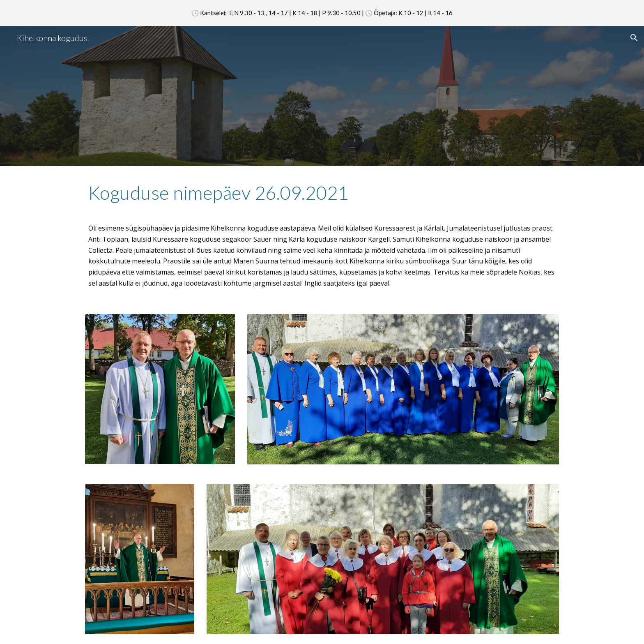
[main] (322, 196)
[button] (634, 38)
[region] (322, 13)
